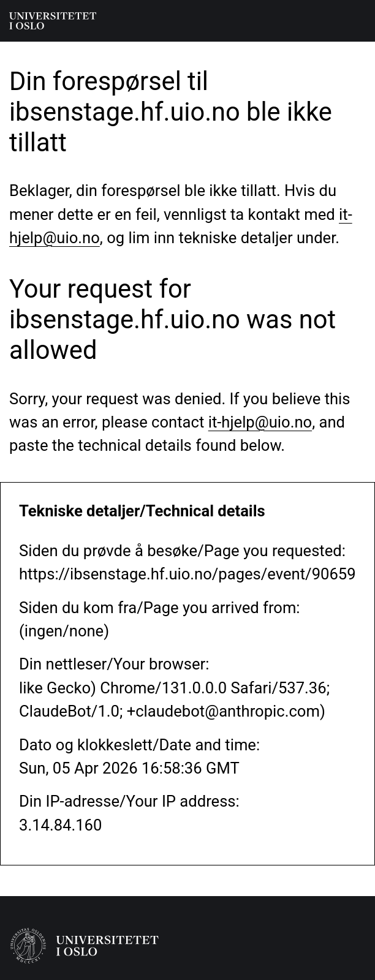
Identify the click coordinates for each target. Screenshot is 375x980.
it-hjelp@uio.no (260, 422)
